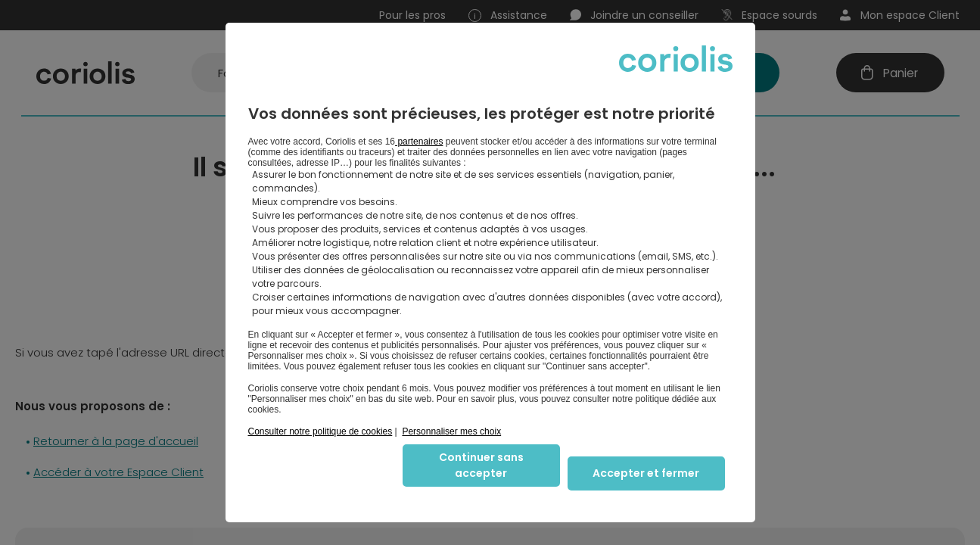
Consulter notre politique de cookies (320, 431)
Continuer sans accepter (481, 465)
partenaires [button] (419, 142)
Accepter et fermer (646, 473)
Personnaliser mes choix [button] (451, 431)
